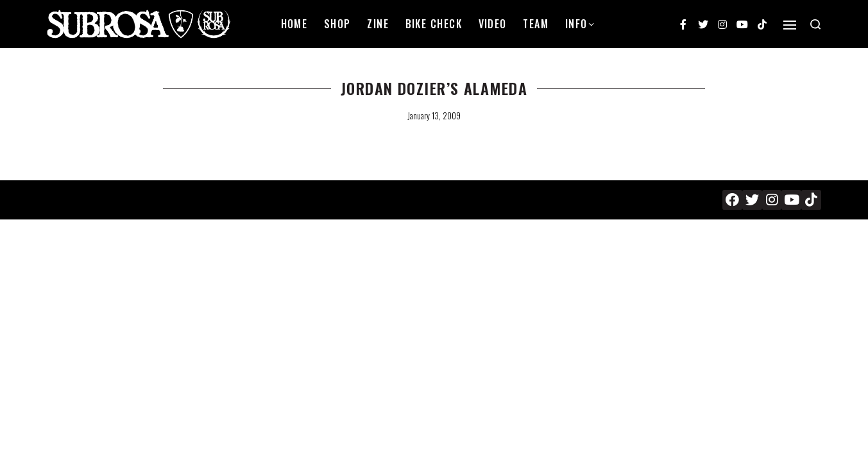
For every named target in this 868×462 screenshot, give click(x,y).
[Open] (790, 25)
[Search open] (815, 24)
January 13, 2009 (434, 116)
